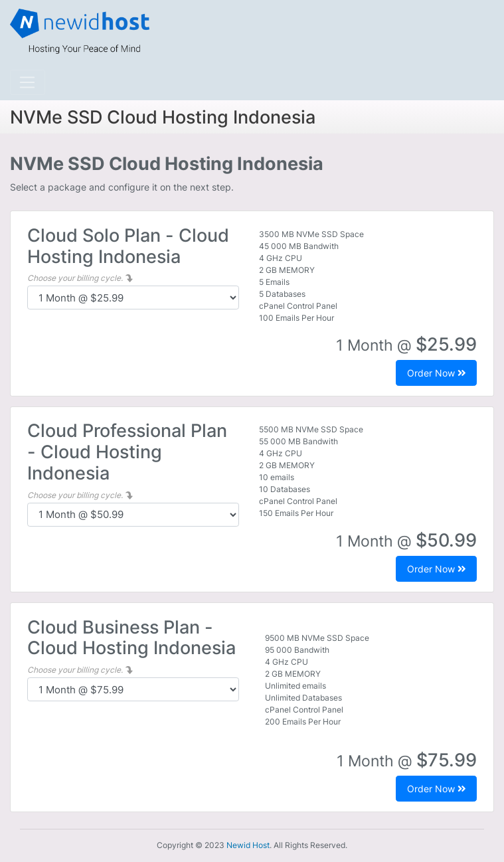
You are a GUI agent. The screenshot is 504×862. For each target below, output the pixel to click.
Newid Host (248, 845)
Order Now (437, 373)
